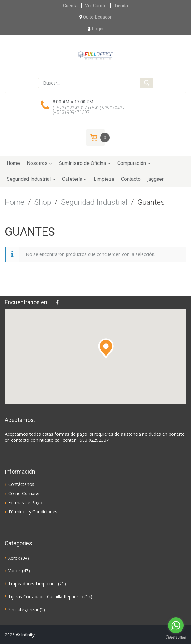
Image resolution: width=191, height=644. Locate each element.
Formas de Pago (25, 502)
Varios (14, 571)
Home (13, 163)
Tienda (121, 6)
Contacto (131, 179)
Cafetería (72, 179)
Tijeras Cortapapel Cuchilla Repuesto (46, 597)
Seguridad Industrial (29, 179)
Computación (132, 163)
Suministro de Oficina (82, 163)
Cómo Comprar (24, 493)
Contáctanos (21, 484)
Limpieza (104, 179)
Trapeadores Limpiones (32, 584)
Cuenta (70, 6)
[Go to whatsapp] (176, 625)
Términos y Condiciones (33, 512)
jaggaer (156, 179)
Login (95, 29)
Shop (43, 202)
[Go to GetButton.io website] (176, 638)
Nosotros (37, 163)
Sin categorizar (23, 609)
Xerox (14, 558)
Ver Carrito (96, 6)
